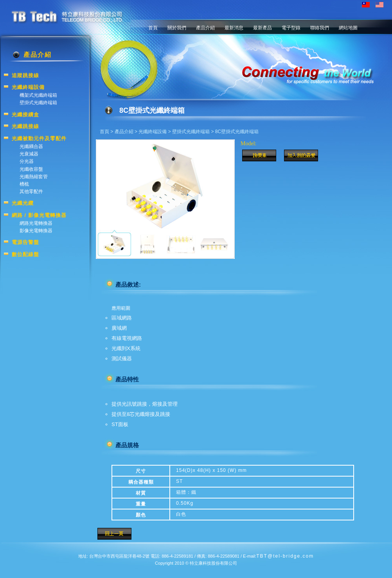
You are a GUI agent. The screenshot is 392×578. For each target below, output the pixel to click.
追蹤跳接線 (25, 75)
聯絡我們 (320, 28)
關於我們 (177, 28)
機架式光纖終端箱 (38, 95)
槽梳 (24, 184)
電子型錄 (291, 28)
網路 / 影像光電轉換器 (39, 215)
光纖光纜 (23, 203)
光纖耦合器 (31, 146)
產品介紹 (205, 28)
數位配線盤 (25, 254)
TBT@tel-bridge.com (285, 556)
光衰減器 (29, 154)
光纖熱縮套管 (34, 177)
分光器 (27, 161)
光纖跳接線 (25, 126)
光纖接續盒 (25, 115)
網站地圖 (348, 28)
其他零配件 (31, 191)
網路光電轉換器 (36, 223)
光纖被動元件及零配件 (39, 138)
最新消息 (234, 28)
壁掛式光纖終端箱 (191, 132)
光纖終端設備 (153, 132)
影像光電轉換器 (36, 231)
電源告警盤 (25, 242)
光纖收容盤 (31, 169)
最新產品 (263, 28)
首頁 (153, 28)
